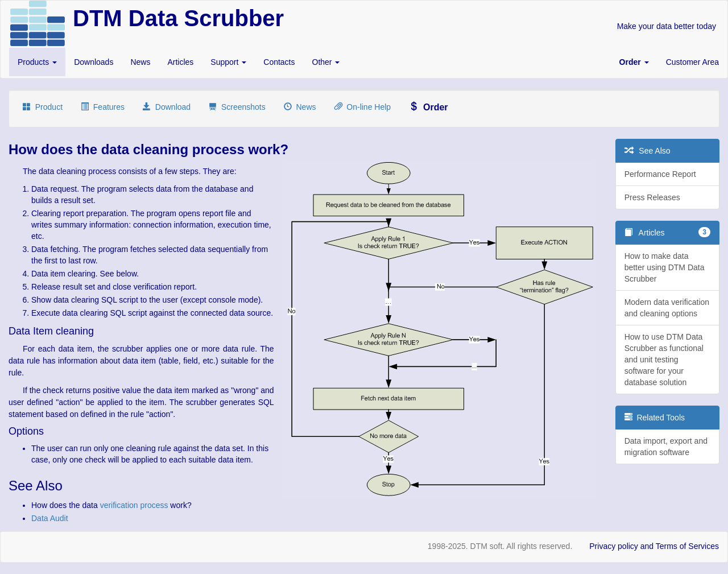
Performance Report (660, 174)
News (140, 62)
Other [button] (326, 62)
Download (167, 107)
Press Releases (652, 197)
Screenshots (237, 107)
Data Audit (50, 518)
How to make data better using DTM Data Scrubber (665, 267)
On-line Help (363, 107)
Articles (180, 62)
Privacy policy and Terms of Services (654, 546)
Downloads (94, 62)
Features (103, 107)
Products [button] (37, 62)
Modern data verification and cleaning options (667, 308)
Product (43, 107)
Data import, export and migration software (666, 447)
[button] (634, 62)
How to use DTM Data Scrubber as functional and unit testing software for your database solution (664, 360)
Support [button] (228, 62)
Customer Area (692, 62)
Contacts (279, 62)
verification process (134, 505)
